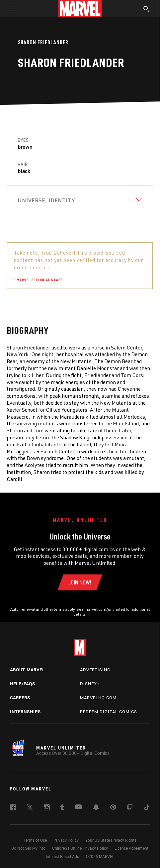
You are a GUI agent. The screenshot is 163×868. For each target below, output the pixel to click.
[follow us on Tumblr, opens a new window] (62, 808)
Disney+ (90, 684)
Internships (25, 712)
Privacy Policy (66, 840)
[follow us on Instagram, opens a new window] (47, 808)
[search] (147, 10)
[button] (11, 9)
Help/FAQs (23, 684)
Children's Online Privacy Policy (80, 848)
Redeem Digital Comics (109, 712)
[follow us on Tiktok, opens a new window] (147, 808)
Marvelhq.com (98, 698)
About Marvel (27, 670)
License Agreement (131, 848)
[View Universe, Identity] (80, 200)
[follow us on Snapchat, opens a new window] (96, 808)
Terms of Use (35, 840)
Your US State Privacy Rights (111, 840)
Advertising (95, 670)
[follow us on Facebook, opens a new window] (13, 808)
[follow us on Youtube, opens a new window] (79, 807)
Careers (20, 698)
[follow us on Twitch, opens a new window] (130, 808)
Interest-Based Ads (62, 857)
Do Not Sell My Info (28, 848)
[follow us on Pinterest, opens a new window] (113, 808)
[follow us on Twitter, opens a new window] (30, 808)
